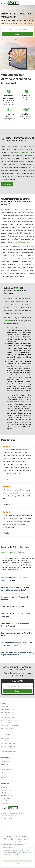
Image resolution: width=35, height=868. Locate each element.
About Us (4, 787)
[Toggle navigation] (32, 3)
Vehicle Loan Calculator (8, 746)
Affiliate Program (23, 839)
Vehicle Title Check (7, 712)
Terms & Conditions (7, 795)
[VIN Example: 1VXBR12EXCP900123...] (17, 29)
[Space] (10, 808)
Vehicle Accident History (9, 715)
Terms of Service (20, 837)
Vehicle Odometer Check (9, 720)
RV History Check (7, 728)
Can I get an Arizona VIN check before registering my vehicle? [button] (17, 654)
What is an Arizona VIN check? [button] (14, 553)
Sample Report (6, 761)
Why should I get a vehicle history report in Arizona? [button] (15, 579)
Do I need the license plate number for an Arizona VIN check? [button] (16, 644)
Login (3, 775)
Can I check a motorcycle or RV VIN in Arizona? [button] (16, 634)
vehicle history (20, 152)
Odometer (11, 384)
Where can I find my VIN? (9, 40)
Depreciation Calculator (8, 752)
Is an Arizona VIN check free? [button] (13, 607)
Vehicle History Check (8, 709)
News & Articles (6, 790)
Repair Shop (5, 741)
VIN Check (4, 707)
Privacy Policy (5, 798)
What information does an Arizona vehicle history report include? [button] (15, 589)
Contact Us (5, 764)
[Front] (10, 3)
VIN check (8, 321)
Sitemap (4, 793)
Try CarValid (7, 184)
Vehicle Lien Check (7, 723)
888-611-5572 (7, 818)
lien (15, 426)
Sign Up (4, 778)
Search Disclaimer (7, 801)
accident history (8, 273)
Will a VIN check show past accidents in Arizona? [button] (16, 615)
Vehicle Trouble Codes (8, 743)
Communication (6, 804)
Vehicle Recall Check (8, 718)
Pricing (3, 767)
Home (9, 837)
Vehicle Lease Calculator (9, 749)
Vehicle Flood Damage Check (10, 726)
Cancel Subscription (7, 769)
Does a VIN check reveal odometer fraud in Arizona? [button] (15, 625)
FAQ (2, 772)
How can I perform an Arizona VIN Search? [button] (15, 598)
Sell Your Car (5, 738)
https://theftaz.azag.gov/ (21, 242)
